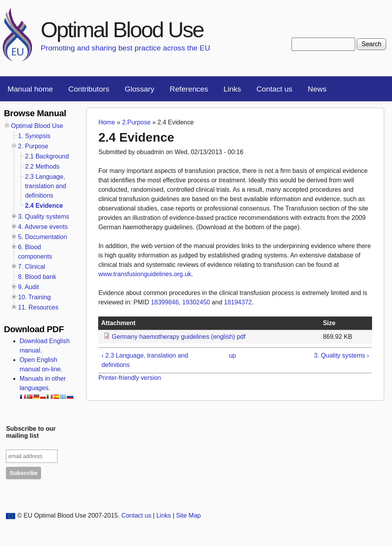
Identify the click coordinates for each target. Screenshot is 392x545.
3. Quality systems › (342, 355)
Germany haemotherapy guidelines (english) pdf (179, 337)
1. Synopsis (34, 136)
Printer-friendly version (129, 378)
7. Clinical (31, 267)
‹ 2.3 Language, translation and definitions (145, 360)
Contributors (89, 89)
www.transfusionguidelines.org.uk (145, 274)
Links (232, 89)
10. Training (34, 297)
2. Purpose (33, 146)
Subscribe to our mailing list (31, 432)
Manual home (30, 89)
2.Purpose (136, 122)
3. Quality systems (44, 217)
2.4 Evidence (44, 206)
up (232, 355)
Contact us (274, 89)
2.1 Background (47, 156)
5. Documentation (42, 237)
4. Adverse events (43, 227)
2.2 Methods (42, 166)
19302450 (196, 302)
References (189, 89)
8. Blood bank (37, 277)
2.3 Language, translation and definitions (46, 186)
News (317, 89)
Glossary (140, 89)
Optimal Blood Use (122, 30)
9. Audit (28, 287)
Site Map (188, 515)
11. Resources (38, 307)
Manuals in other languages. (47, 387)
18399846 (165, 302)
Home (107, 122)
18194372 (238, 302)
